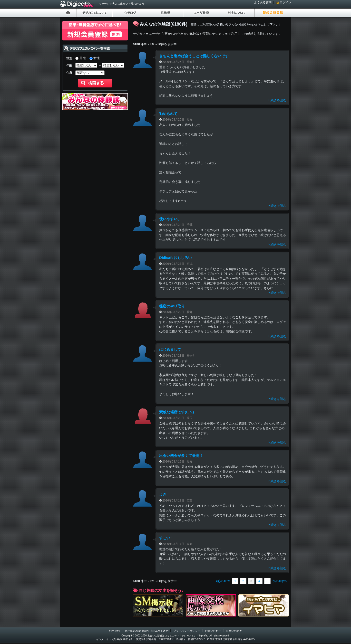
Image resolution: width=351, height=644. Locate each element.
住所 (69, 73)
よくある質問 (263, 2)
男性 (83, 58)
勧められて (168, 114)
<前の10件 (223, 581)
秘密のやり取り (172, 306)
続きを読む (278, 100)
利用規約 (114, 631)
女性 (97, 58)
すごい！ (166, 538)
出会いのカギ (234, 631)
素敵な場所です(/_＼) (177, 412)
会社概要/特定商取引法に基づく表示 (146, 631)
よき (163, 494)
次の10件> (280, 581)
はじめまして (170, 349)
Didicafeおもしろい (175, 258)
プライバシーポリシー (187, 631)
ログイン (285, 2)
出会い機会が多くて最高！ (181, 456)
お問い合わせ (213, 631)
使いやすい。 (170, 219)
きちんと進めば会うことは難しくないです (194, 56)
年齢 (69, 66)
